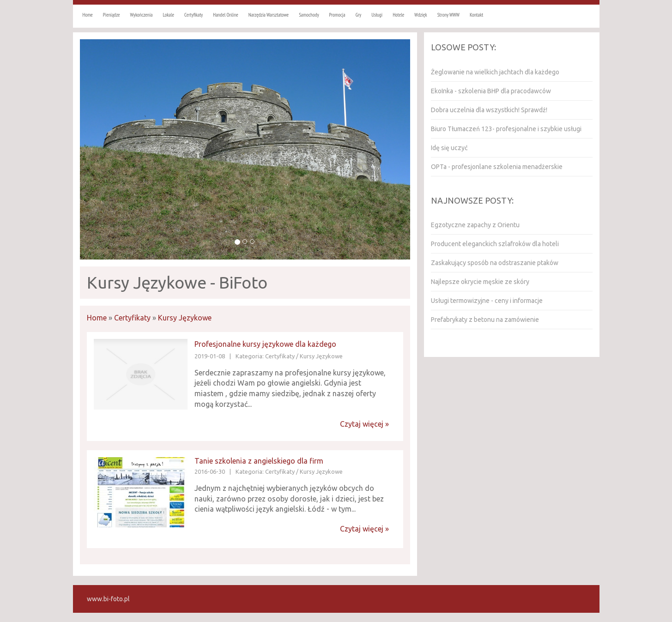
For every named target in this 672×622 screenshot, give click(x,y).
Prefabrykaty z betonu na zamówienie (485, 320)
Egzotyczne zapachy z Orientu (475, 225)
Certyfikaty (132, 318)
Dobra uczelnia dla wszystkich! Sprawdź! (489, 110)
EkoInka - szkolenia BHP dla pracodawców (491, 91)
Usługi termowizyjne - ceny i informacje (487, 301)
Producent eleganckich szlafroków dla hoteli (495, 244)
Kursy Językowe (185, 318)
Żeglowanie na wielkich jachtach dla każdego (495, 72)
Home (97, 318)
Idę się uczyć (449, 148)
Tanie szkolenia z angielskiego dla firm (259, 461)
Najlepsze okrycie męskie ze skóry (480, 282)
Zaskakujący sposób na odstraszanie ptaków (495, 263)
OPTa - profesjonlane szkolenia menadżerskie (497, 167)
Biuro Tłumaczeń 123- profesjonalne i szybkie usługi (506, 129)
